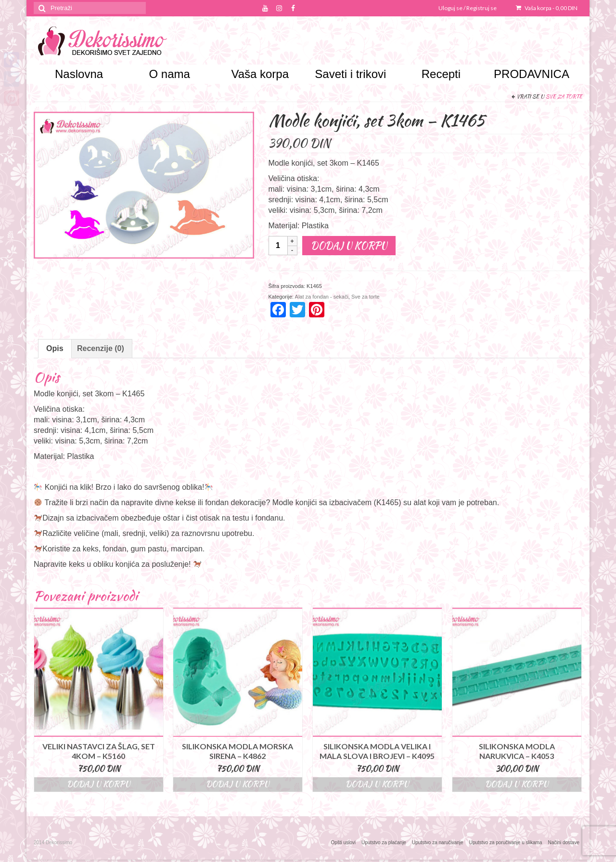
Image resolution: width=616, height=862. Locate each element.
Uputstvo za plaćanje (384, 842)
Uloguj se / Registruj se (468, 8)
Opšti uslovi (343, 842)
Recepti (441, 74)
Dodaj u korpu (349, 245)
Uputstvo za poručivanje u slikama (506, 842)
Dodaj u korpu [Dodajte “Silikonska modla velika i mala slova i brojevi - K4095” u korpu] (377, 784)
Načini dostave (564, 842)
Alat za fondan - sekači (322, 297)
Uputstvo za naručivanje (438, 842)
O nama (169, 74)
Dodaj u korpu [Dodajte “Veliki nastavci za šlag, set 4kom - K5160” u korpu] (99, 784)
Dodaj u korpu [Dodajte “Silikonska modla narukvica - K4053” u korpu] (517, 784)
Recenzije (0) (101, 348)
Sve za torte (564, 96)
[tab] (55, 349)
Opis (55, 348)
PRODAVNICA (532, 74)
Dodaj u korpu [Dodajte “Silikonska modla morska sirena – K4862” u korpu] (238, 784)
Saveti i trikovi (350, 74)
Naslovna (79, 74)
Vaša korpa (547, 8)
